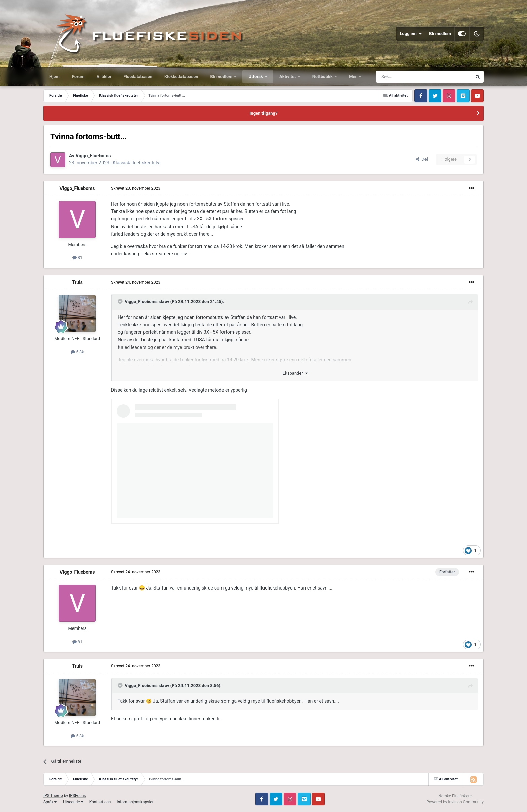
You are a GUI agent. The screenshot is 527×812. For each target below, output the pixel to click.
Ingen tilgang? (264, 113)
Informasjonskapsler (135, 802)
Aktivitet (288, 76)
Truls (77, 282)
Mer (353, 76)
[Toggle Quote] (121, 301)
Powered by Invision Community (455, 802)
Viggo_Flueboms (93, 156)
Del (422, 159)
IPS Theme (53, 796)
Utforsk (256, 76)
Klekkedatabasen (181, 76)
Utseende (73, 802)
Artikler (104, 76)
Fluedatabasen (138, 76)
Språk (50, 802)
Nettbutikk (323, 76)
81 (77, 258)
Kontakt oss (100, 802)
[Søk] (405, 77)
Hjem (55, 76)
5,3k (77, 352)
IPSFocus (77, 796)
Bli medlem (440, 33)
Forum (78, 76)
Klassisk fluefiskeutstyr (137, 163)
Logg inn (411, 34)
